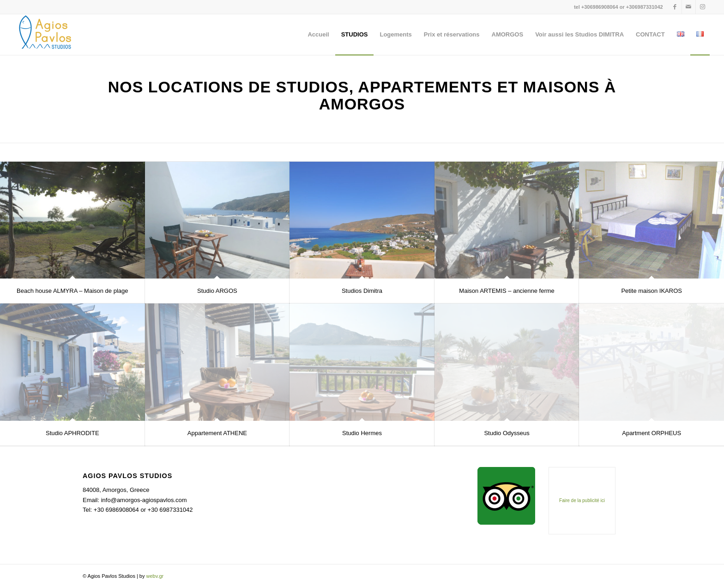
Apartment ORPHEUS (652, 433)
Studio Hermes (362, 433)
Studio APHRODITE (72, 433)
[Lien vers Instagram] (703, 7)
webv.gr (155, 576)
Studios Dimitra (362, 291)
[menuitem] (318, 35)
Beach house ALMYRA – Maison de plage (72, 291)
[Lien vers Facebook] (675, 7)
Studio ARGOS (217, 291)
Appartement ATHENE (217, 433)
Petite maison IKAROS (652, 291)
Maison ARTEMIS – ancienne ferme (507, 291)
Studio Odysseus (507, 433)
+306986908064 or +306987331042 (622, 7)
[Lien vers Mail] (689, 7)
